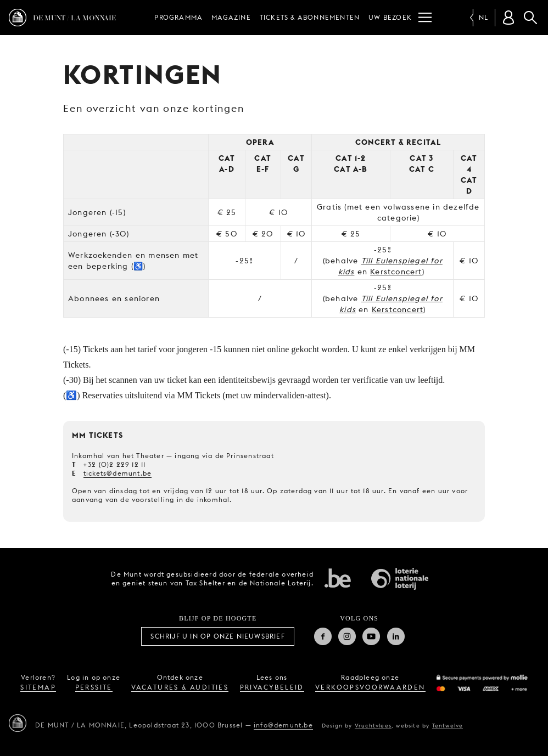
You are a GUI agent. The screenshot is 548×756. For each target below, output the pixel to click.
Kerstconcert (396, 272)
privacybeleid (272, 687)
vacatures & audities (180, 687)
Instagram (347, 636)
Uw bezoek (390, 17)
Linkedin (396, 636)
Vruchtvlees (373, 725)
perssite (94, 687)
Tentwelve (448, 725)
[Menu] (425, 18)
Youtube (371, 636)
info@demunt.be (283, 725)
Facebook (323, 636)
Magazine (231, 17)
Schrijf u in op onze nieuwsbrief (217, 636)
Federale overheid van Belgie (338, 578)
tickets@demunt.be (118, 473)
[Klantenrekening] (508, 18)
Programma (178, 17)
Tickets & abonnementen (310, 17)
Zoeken (530, 18)
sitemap (38, 687)
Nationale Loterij (400, 579)
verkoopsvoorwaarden (370, 687)
